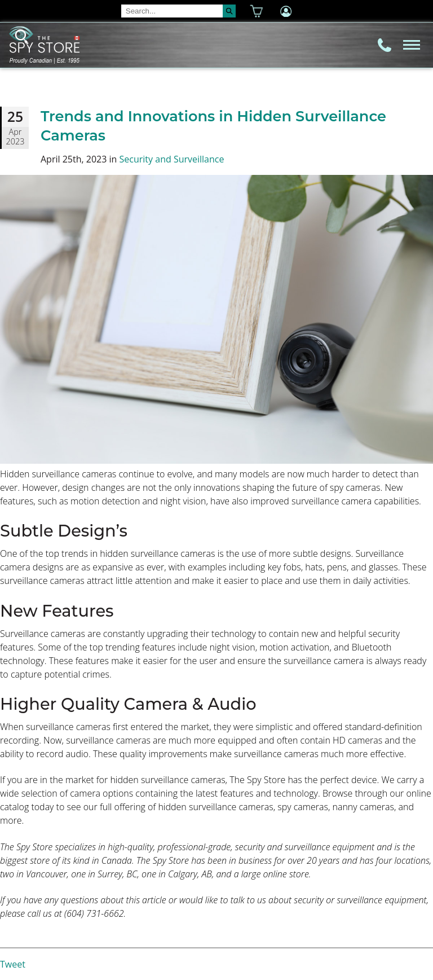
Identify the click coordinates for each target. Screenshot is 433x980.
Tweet (13, 964)
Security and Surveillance (172, 159)
